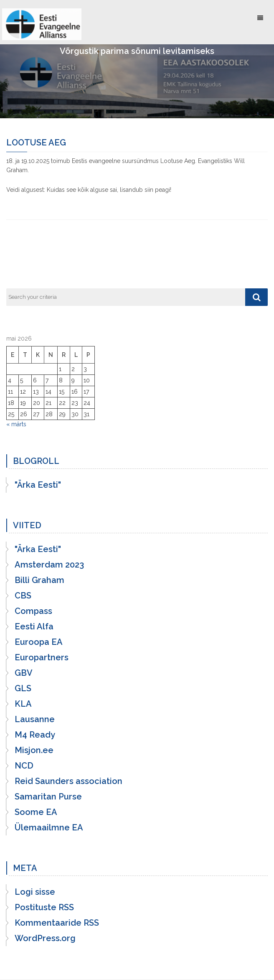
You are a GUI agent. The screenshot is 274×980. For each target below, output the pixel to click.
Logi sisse (35, 892)
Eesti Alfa (34, 626)
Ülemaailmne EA (49, 827)
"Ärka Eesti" (38, 485)
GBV (24, 673)
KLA (23, 704)
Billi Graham (39, 580)
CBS (23, 596)
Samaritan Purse (48, 797)
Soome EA (36, 812)
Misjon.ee (34, 750)
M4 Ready (35, 735)
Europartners (42, 657)
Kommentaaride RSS (57, 923)
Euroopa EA (39, 642)
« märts (16, 424)
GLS (23, 688)
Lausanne (35, 719)
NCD (24, 766)
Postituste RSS (44, 907)
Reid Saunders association (68, 781)
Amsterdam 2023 (49, 565)
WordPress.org (45, 938)
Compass (33, 611)
